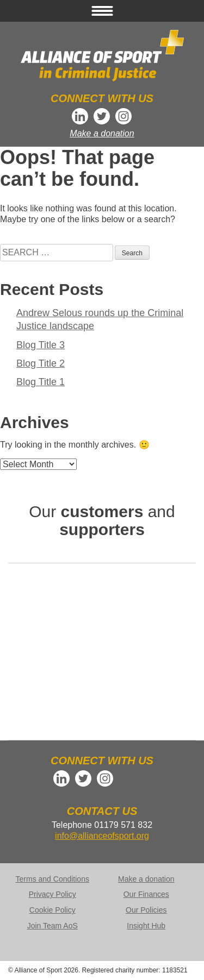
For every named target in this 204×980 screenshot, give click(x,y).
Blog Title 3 (41, 345)
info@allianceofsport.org (102, 836)
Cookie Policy (52, 910)
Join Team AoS (52, 926)
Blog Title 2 (41, 363)
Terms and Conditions (52, 879)
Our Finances (146, 894)
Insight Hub (146, 926)
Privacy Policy (52, 894)
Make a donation (102, 133)
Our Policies (146, 910)
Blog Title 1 (41, 382)
